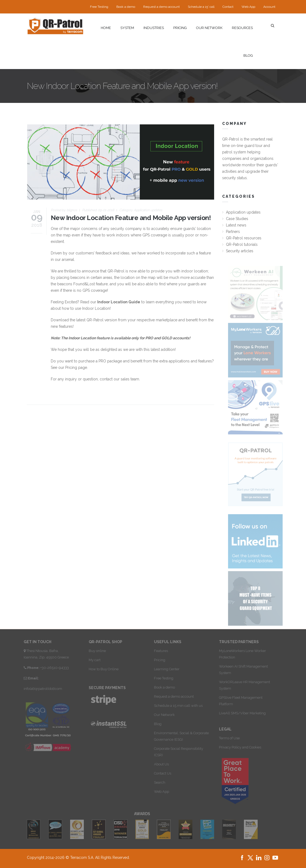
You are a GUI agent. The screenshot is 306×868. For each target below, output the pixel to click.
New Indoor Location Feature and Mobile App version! (131, 218)
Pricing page (76, 368)
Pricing (180, 28)
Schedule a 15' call (201, 7)
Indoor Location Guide (119, 302)
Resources (242, 28)
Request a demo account (161, 7)
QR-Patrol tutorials (242, 244)
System (127, 28)
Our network (209, 28)
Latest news (236, 225)
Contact (228, 7)
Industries (154, 28)
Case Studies (237, 219)
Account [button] (269, 7)
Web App (248, 7)
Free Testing (99, 7)
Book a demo (126, 7)
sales (125, 379)
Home (106, 28)
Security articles (240, 251)
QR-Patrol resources (244, 238)
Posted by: (64, 210)
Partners (233, 232)
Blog (248, 55)
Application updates (148, 210)
